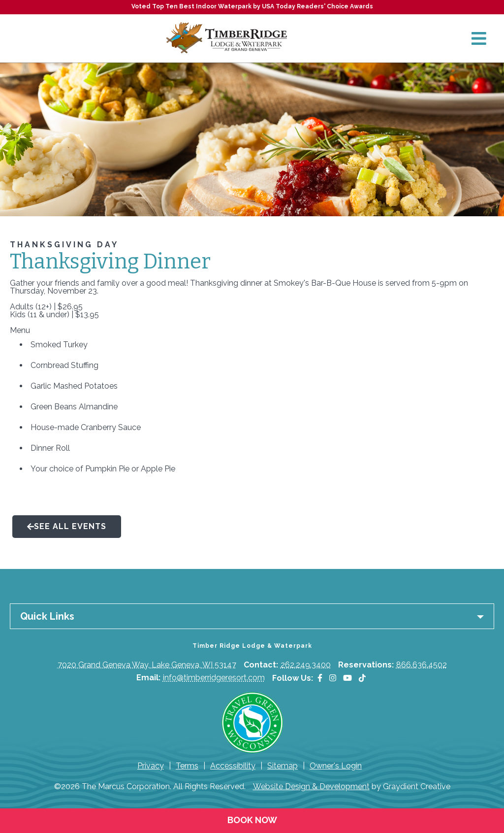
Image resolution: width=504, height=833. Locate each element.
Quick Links (47, 616)
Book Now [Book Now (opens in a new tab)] (252, 820)
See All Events (67, 526)
